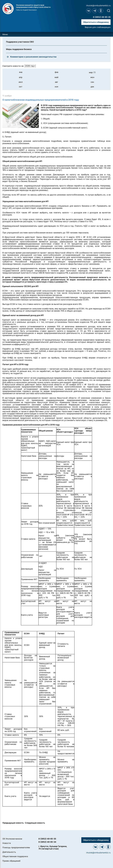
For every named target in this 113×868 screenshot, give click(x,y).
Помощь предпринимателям (16, 847)
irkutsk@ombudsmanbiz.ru (98, 5)
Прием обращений (11, 861)
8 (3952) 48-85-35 (102, 17)
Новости (7, 843)
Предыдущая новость (13, 823)
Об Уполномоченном (12, 839)
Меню (5, 34)
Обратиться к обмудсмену (96, 22)
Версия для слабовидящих (98, 27)
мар (92, 72)
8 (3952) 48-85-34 (47, 842)
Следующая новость (35, 823)
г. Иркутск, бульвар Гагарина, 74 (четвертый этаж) (53, 847)
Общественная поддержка (15, 856)
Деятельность (9, 852)
